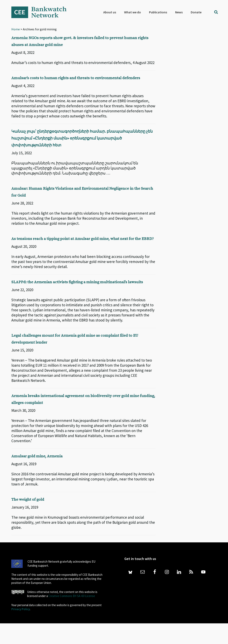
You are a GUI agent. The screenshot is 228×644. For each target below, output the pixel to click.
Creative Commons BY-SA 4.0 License (72, 617)
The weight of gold (32, 520)
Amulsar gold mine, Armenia (44, 477)
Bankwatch (42, 12)
